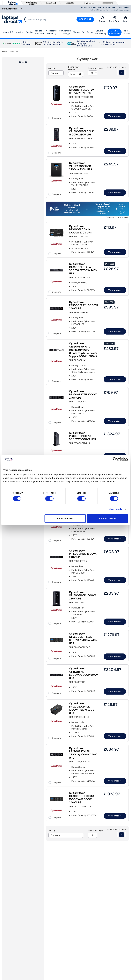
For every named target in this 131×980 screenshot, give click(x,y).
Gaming (29, 32)
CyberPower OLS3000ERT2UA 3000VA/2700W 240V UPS (83, 269)
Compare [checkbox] (56, 118)
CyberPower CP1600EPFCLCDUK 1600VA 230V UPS (81, 131)
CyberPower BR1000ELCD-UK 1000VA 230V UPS (80, 229)
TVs (83, 32)
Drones (90, 32)
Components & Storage (65, 32)
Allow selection (65, 518)
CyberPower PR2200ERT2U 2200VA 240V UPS (83, 395)
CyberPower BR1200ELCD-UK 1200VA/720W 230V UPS (82, 708)
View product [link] (115, 116)
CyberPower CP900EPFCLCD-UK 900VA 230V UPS (82, 90)
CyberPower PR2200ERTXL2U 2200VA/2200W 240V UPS (83, 753)
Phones (76, 32)
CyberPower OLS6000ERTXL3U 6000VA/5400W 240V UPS (83, 638)
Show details (115, 509)
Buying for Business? (12, 9)
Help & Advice (127, 32)
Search (85, 19)
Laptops (5, 32)
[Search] (59, 19)
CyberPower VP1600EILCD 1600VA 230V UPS (83, 595)
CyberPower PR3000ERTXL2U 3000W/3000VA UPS (82, 436)
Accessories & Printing (52, 32)
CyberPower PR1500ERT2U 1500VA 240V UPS (83, 554)
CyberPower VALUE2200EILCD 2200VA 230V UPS (81, 166)
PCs (12, 32)
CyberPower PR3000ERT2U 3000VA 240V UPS (84, 305)
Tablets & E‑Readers (39, 32)
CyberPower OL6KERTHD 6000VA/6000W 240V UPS (83, 673)
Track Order (115, 19)
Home (5, 51)
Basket (126, 19)
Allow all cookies (107, 518)
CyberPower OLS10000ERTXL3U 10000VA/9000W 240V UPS (81, 798)
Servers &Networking (100, 32)
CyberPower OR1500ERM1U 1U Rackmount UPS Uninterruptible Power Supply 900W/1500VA (83, 350)
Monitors (20, 32)
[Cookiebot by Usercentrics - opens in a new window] (115, 459)
